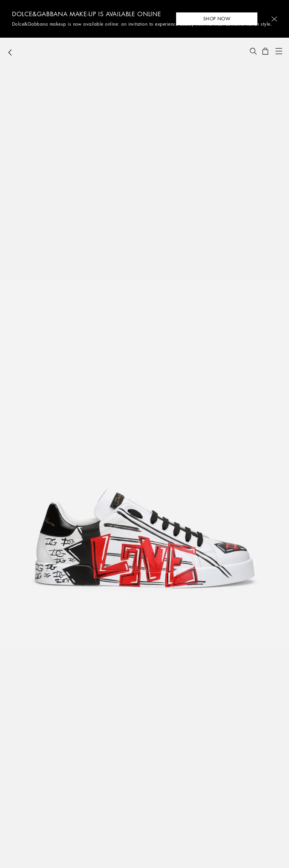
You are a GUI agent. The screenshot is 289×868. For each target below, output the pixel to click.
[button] (274, 19)
